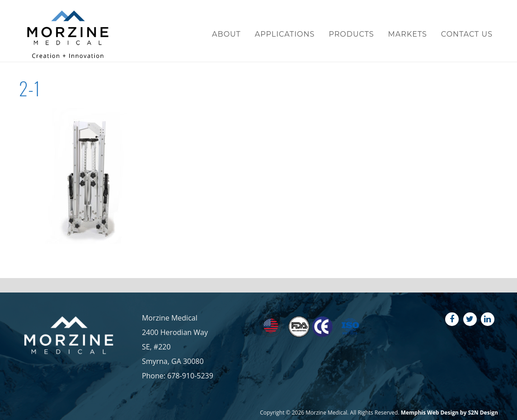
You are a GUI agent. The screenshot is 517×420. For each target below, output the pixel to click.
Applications (285, 34)
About (226, 34)
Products (351, 34)
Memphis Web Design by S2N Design (449, 413)
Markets (408, 34)
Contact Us (467, 34)
